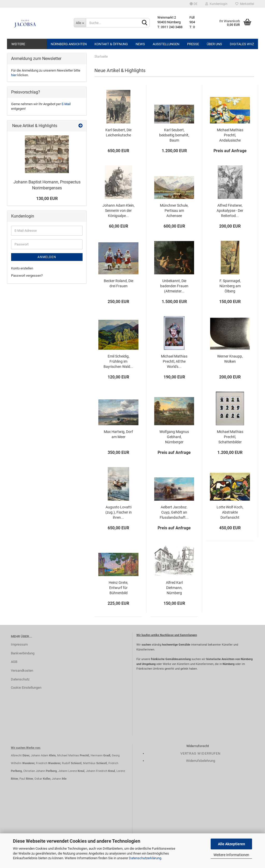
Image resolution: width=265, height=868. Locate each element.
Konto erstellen (22, 268)
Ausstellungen (166, 44)
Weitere (18, 44)
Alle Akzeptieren (231, 844)
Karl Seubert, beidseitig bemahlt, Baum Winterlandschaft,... (174, 135)
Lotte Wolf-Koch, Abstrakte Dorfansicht (230, 512)
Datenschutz (20, 679)
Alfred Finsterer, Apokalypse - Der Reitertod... (230, 211)
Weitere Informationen (231, 855)
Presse (193, 44)
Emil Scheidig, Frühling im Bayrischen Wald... (118, 361)
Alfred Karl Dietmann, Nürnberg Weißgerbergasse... (174, 588)
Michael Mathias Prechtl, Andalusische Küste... (230, 135)
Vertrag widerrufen (200, 753)
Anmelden (47, 257)
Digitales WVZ (242, 44)
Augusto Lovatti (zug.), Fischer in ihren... (119, 512)
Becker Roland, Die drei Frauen (119, 283)
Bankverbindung (23, 653)
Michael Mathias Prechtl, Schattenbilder (230, 437)
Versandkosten (22, 671)
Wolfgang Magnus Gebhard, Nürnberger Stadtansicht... (174, 437)
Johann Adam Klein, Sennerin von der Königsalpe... (119, 211)
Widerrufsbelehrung (201, 761)
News (140, 44)
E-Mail (66, 104)
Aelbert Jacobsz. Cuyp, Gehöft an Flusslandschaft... (174, 512)
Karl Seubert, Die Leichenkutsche (118, 133)
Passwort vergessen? (27, 276)
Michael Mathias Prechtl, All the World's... (174, 361)
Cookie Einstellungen (26, 688)
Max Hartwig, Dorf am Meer (118, 434)
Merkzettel (245, 4)
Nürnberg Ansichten (69, 44)
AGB (14, 662)
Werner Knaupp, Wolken (230, 359)
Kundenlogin (216, 4)
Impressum (19, 644)
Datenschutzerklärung (145, 858)
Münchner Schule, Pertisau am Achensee (174, 211)
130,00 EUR (47, 199)
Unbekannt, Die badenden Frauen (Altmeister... (174, 286)
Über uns (214, 44)
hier (14, 75)
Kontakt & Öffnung (111, 44)
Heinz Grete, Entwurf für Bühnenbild (118, 588)
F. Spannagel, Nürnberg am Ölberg (230, 286)
